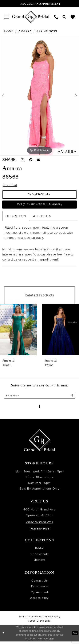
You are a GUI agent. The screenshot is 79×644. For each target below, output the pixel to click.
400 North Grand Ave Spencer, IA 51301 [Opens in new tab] (40, 515)
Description (16, 218)
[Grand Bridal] (31, 17)
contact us (10, 261)
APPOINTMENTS (39, 525)
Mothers (39, 562)
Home (9, 31)
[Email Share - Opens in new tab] (40, 160)
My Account (40, 594)
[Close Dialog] (3, 636)
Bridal (39, 551)
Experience (40, 589)
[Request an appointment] (39, 4)
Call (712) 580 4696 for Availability (39, 206)
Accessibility (39, 600)
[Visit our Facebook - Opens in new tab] (39, 408)
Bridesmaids (39, 556)
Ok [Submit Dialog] (75, 635)
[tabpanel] (39, 96)
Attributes (42, 218)
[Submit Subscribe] (72, 397)
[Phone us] (56, 17)
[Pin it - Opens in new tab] (32, 160)
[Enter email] (40, 397)
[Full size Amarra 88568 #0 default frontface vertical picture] (39, 96)
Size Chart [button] (10, 186)
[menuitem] (7, 17)
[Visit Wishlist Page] (73, 17)
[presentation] (18, 331)
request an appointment (40, 261)
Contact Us (40, 583)
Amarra (25, 31)
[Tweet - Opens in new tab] (23, 160)
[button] (7, 17)
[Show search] (64, 17)
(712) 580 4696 (39, 531)
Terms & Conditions (30, 619)
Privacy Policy (52, 619)
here (51, 641)
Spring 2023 (47, 31)
